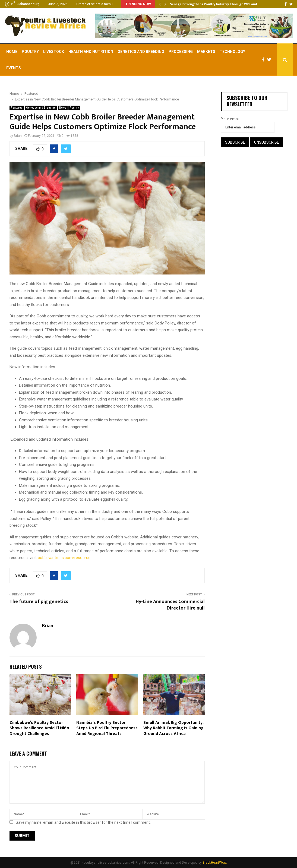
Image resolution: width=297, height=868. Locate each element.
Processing (181, 52)
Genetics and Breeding (141, 52)
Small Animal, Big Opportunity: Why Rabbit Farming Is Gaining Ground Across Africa (173, 728)
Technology (232, 52)
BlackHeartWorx (215, 863)
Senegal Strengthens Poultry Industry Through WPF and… (215, 4)
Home (12, 52)
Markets (206, 52)
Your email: (231, 119)
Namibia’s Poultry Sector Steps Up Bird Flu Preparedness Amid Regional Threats (107, 728)
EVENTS (14, 68)
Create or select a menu (94, 4)
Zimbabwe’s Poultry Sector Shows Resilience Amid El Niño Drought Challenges (39, 728)
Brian (18, 136)
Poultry (30, 52)
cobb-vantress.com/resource (64, 558)
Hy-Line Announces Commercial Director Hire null (170, 605)
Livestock (54, 52)
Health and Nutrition (91, 52)
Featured (17, 108)
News (63, 108)
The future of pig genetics (39, 602)
